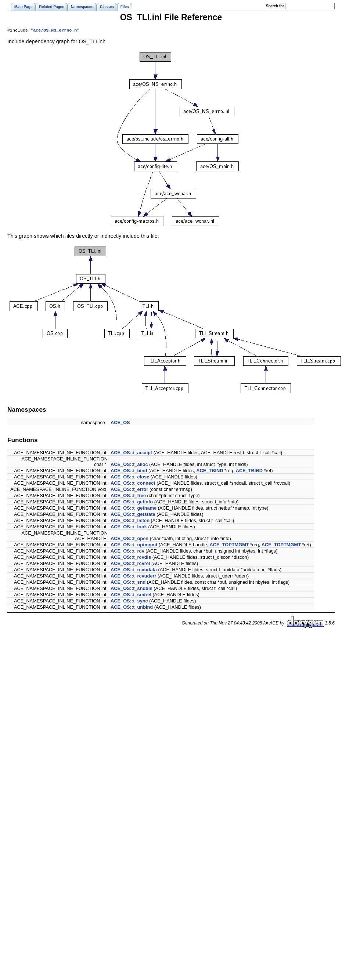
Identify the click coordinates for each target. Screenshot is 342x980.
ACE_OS (120, 423)
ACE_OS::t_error (129, 490)
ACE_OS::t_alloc (129, 465)
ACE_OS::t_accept (131, 453)
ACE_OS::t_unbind (132, 608)
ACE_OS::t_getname (134, 509)
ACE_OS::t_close (130, 478)
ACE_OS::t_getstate (133, 515)
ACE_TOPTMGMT (229, 545)
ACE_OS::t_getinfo (132, 502)
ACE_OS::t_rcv (127, 552)
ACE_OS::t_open (129, 539)
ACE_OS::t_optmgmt (134, 545)
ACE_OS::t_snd (128, 583)
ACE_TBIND (210, 471)
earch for (275, 6)
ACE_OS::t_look (129, 527)
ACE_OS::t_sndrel (131, 595)
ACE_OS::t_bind (129, 471)
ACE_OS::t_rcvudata (134, 570)
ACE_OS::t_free (128, 496)
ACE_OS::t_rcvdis (131, 558)
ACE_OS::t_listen (130, 521)
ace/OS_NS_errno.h (55, 31)
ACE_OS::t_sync (129, 602)
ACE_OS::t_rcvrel (130, 564)
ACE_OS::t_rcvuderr (133, 577)
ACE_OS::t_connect (133, 484)
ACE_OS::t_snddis (132, 589)
